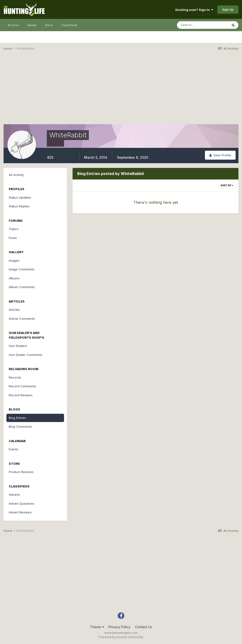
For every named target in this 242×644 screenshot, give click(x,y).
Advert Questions (22, 503)
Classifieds (69, 25)
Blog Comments (20, 426)
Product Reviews (21, 472)
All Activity (16, 175)
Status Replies (19, 206)
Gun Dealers (18, 346)
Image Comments (22, 269)
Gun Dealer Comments (26, 355)
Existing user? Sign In (194, 10)
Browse (13, 25)
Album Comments (22, 287)
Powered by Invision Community (121, 637)
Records (15, 377)
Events (14, 449)
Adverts (14, 495)
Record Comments (22, 386)
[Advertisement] (121, 91)
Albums (14, 278)
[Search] (203, 25)
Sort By (227, 185)
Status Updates (20, 197)
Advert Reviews (20, 512)
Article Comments (22, 319)
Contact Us (143, 627)
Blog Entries (17, 418)
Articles (14, 310)
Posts (13, 238)
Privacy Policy (119, 627)
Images (14, 260)
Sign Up (228, 9)
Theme (97, 627)
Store (49, 25)
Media (32, 25)
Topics (14, 229)
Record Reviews (21, 395)
